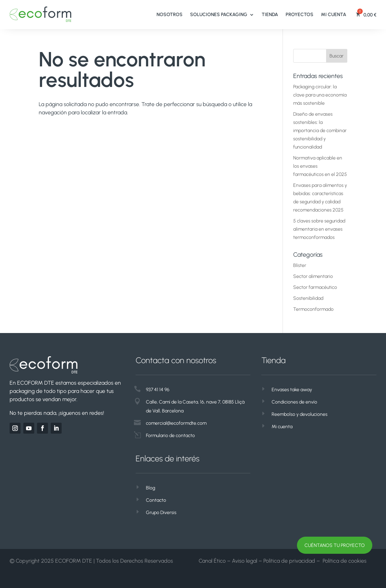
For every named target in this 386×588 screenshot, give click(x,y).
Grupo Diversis (161, 513)
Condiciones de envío (294, 402)
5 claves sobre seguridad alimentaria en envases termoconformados (319, 229)
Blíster (300, 265)
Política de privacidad (289, 561)
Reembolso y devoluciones (300, 414)
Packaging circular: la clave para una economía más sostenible (320, 95)
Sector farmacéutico (315, 287)
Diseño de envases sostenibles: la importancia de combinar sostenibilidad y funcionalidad (320, 131)
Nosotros (170, 15)
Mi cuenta (334, 15)
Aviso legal (245, 561)
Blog (151, 488)
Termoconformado (313, 309)
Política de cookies (345, 561)
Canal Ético (212, 561)
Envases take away (292, 390)
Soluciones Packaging (219, 15)
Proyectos (300, 15)
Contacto (156, 500)
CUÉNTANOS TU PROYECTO (335, 545)
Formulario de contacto (170, 436)
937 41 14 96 (158, 390)
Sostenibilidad (308, 298)
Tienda (270, 15)
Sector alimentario (313, 276)
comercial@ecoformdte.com (176, 423)
